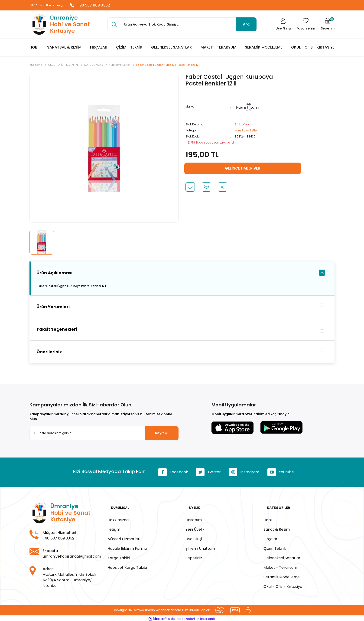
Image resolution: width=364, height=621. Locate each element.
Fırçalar (270, 538)
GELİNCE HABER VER (243, 171)
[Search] (182, 26)
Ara (246, 26)
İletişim (114, 528)
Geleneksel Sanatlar (282, 557)
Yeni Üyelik (195, 528)
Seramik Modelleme (282, 576)
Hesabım (194, 518)
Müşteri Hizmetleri (124, 538)
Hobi (268, 518)
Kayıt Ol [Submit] (162, 435)
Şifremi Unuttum (200, 547)
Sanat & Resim (277, 528)
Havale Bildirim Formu (127, 547)
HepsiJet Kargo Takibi (127, 566)
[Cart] (328, 26)
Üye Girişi (194, 538)
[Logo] (60, 27)
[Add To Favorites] (190, 190)
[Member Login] (281, 26)
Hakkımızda (118, 518)
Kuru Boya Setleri (246, 133)
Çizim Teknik (275, 547)
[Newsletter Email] (104, 435)
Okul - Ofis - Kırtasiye (283, 585)
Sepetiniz (194, 557)
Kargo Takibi (119, 557)
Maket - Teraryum (280, 566)
